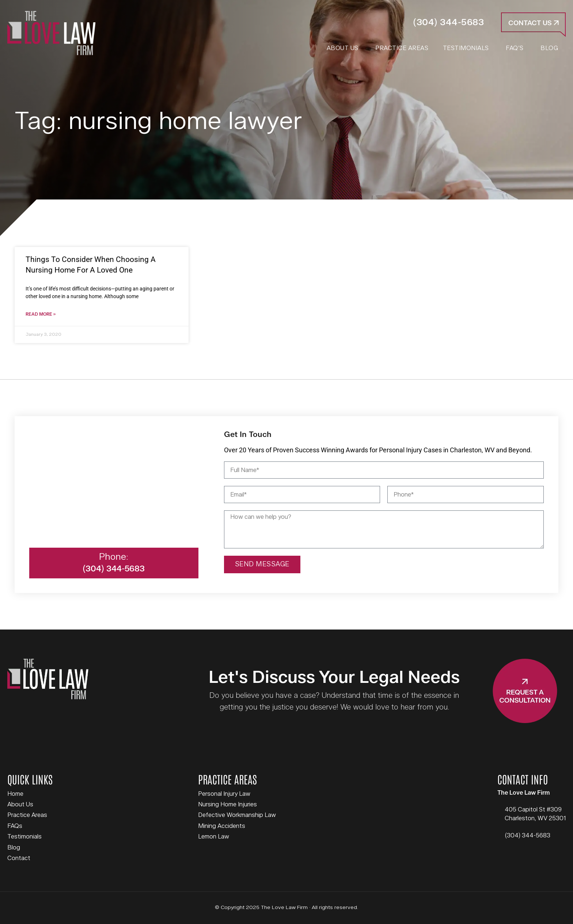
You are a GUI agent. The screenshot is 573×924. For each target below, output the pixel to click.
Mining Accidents (222, 826)
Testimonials (24, 837)
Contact (19, 858)
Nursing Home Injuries (227, 805)
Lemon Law (214, 837)
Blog (14, 848)
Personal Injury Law (224, 794)
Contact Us (534, 23)
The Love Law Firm (51, 33)
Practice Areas (27, 815)
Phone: (114, 557)
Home (15, 794)
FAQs (15, 826)
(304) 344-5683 (448, 22)
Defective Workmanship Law (237, 815)
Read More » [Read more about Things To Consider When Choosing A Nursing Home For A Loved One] (41, 314)
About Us (20, 805)
